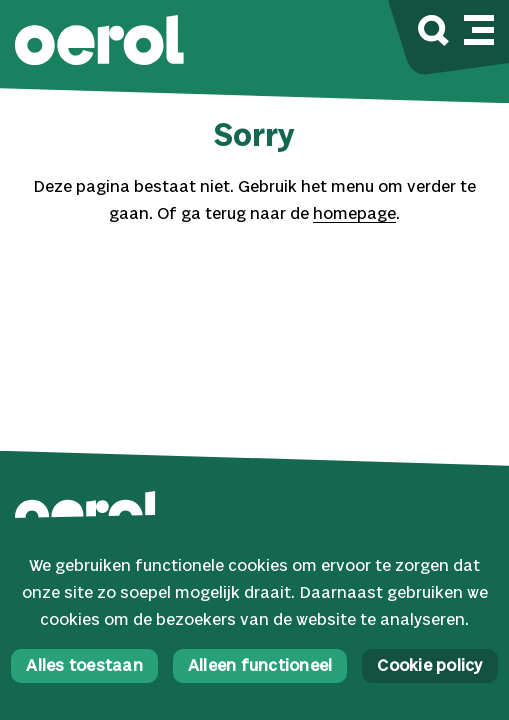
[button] (99, 42)
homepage (354, 214)
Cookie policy (429, 666)
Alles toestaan (84, 666)
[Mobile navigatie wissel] (479, 27)
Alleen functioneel (260, 666)
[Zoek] (433, 33)
